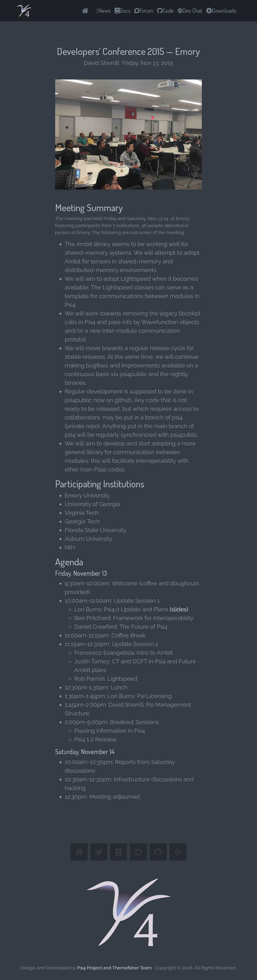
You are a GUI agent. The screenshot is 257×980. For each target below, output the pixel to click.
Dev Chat (190, 10)
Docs (123, 10)
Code (165, 10)
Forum (144, 10)
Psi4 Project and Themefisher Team (115, 968)
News (103, 10)
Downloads (221, 10)
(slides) (179, 609)
